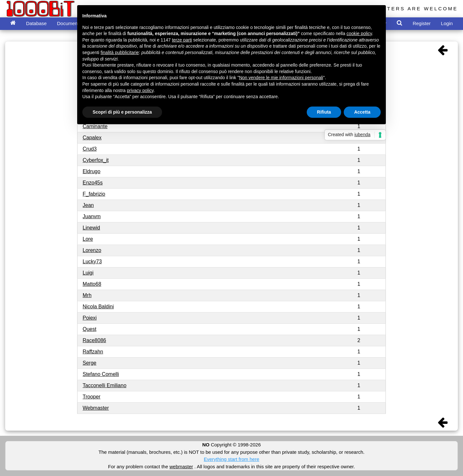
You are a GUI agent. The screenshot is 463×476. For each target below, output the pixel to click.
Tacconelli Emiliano (104, 385)
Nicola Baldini (98, 307)
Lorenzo (92, 250)
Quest (90, 329)
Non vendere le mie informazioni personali (281, 78)
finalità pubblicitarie (120, 52)
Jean (88, 205)
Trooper (91, 397)
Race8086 (94, 340)
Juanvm (92, 216)
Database (36, 23)
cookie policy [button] (359, 33)
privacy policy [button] (140, 90)
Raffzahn (93, 352)
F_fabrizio (94, 194)
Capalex (92, 138)
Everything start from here (232, 459)
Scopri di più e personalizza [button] (122, 112)
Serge (90, 363)
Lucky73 (92, 261)
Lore (88, 239)
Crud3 (90, 149)
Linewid (91, 228)
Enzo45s (93, 183)
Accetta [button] (362, 112)
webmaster (181, 467)
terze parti (182, 40)
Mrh (87, 295)
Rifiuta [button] (324, 112)
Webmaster (96, 408)
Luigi (88, 273)
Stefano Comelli (101, 374)
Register (422, 23)
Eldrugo (91, 171)
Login (447, 23)
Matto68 (92, 284)
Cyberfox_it (96, 160)
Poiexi (90, 318)
